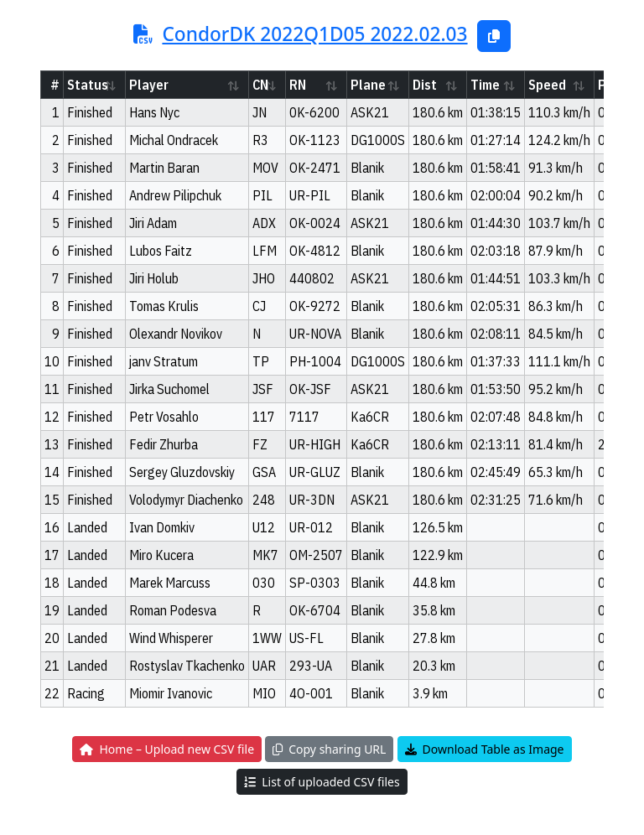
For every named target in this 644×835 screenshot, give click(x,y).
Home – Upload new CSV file (167, 749)
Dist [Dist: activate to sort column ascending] (425, 85)
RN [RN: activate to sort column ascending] (298, 85)
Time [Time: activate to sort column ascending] (485, 85)
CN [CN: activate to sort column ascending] (260, 85)
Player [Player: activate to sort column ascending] (149, 85)
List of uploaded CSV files (322, 782)
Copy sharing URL (329, 749)
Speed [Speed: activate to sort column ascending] (547, 85)
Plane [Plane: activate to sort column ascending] (368, 85)
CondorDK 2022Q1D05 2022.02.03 (314, 34)
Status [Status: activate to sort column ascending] (88, 85)
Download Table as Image (485, 749)
